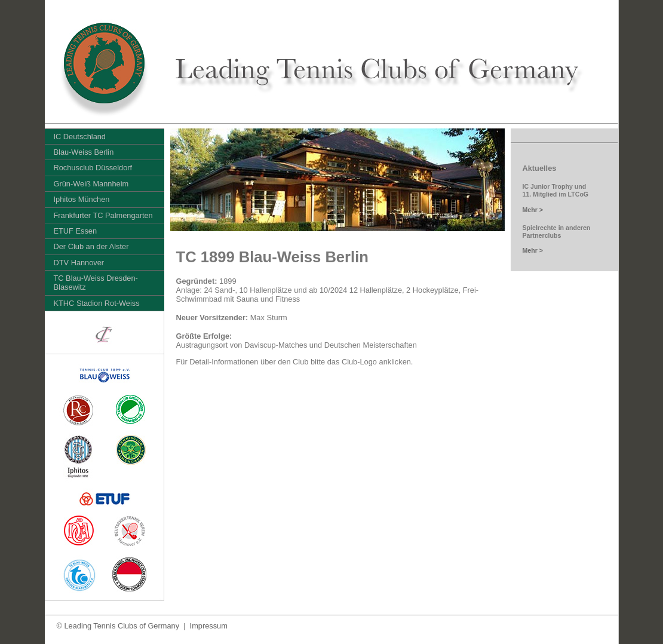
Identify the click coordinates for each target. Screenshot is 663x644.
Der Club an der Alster (91, 246)
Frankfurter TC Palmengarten (103, 215)
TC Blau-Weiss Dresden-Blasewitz (96, 283)
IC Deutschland (80, 137)
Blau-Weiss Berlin (84, 152)
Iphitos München (82, 199)
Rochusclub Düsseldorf (93, 168)
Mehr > (533, 210)
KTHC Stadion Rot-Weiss (97, 303)
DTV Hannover (79, 263)
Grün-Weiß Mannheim (91, 184)
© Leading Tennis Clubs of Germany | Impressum (142, 626)
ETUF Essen (76, 231)
